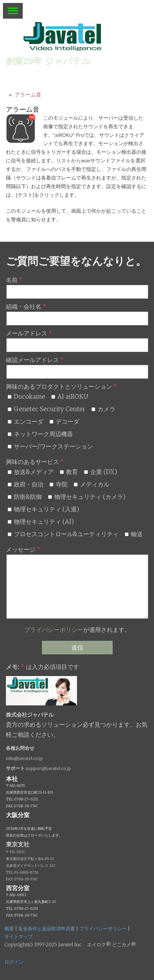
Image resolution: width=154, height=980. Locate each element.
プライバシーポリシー (54, 630)
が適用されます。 (77, 630)
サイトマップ (19, 936)
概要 (9, 928)
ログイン (14, 962)
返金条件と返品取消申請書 (47, 928)
